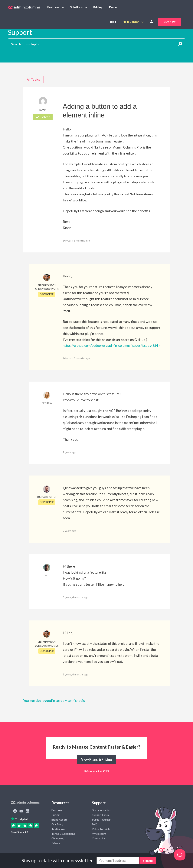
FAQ (95, 824)
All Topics (33, 79)
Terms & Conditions (63, 834)
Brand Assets (59, 820)
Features (53, 7)
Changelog (58, 838)
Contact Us (99, 838)
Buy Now (170, 22)
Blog (113, 22)
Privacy (56, 843)
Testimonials (59, 829)
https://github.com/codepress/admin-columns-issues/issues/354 (110, 345)
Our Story (57, 824)
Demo (113, 7)
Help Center (131, 22)
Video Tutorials (101, 829)
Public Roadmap (101, 820)
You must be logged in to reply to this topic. (54, 700)
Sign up (148, 861)
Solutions (76, 7)
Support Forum (101, 815)
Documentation (101, 810)
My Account (99, 834)
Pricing (98, 7)
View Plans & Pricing (96, 759)
